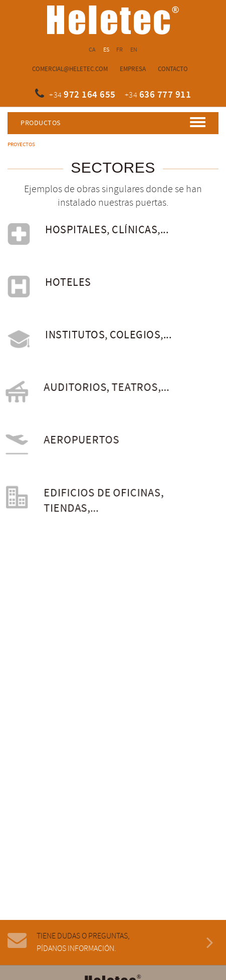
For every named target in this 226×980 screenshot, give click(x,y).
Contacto (173, 69)
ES (106, 50)
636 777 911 (165, 95)
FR (120, 50)
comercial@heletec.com (70, 69)
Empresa (133, 69)
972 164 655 (90, 95)
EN (134, 50)
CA (92, 50)
